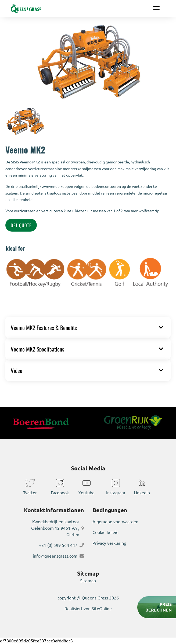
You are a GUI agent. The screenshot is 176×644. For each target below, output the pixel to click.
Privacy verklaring (109, 543)
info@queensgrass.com (55, 556)
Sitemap (88, 581)
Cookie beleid (105, 532)
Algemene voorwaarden (115, 522)
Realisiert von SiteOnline (88, 609)
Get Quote (21, 225)
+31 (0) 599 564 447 (58, 545)
